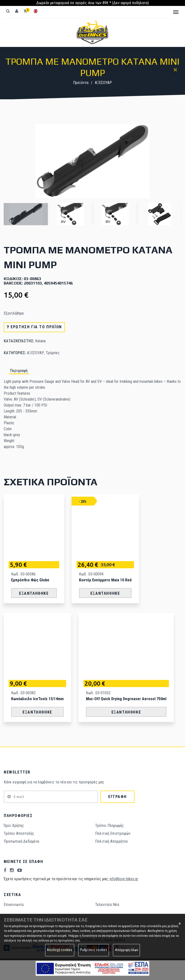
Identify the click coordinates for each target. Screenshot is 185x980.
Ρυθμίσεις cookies (94, 950)
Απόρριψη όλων (127, 950)
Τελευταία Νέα (107, 905)
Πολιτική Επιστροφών (113, 833)
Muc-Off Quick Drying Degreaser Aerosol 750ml (126, 699)
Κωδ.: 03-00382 (23, 693)
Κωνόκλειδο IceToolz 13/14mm (37, 699)
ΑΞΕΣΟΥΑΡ (103, 83)
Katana (40, 341)
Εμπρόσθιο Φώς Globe (30, 580)
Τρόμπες (53, 353)
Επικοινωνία (14, 905)
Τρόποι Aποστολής (19, 833)
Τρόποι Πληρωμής (109, 826)
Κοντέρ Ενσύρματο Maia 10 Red (105, 580)
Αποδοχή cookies (60, 950)
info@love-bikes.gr (124, 879)
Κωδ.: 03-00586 (23, 574)
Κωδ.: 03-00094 (91, 574)
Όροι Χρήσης (14, 826)
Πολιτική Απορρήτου (111, 841)
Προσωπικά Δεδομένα (21, 841)
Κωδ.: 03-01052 (98, 693)
